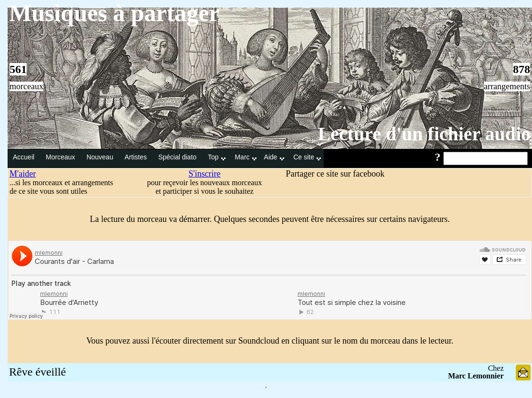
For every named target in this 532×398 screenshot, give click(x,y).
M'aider (23, 174)
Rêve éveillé (37, 372)
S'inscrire (204, 174)
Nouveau (101, 157)
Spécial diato (178, 157)
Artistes (137, 157)
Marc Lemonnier (476, 376)
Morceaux (61, 157)
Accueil (25, 157)
